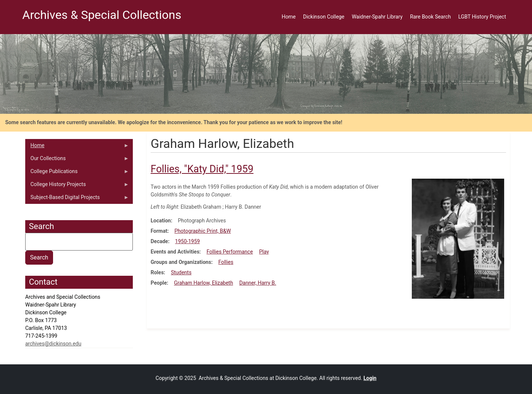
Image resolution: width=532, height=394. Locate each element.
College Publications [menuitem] (77, 173)
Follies (226, 262)
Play (264, 252)
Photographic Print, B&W (203, 231)
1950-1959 (188, 241)
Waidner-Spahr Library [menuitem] (377, 17)
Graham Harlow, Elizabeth (203, 283)
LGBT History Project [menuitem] (482, 17)
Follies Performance (230, 252)
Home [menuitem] (289, 17)
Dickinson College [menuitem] (324, 17)
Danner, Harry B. (258, 283)
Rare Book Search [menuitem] (430, 17)
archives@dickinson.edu (53, 344)
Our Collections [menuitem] (77, 160)
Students (181, 272)
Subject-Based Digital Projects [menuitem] (77, 199)
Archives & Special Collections (102, 15)
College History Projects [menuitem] (77, 186)
